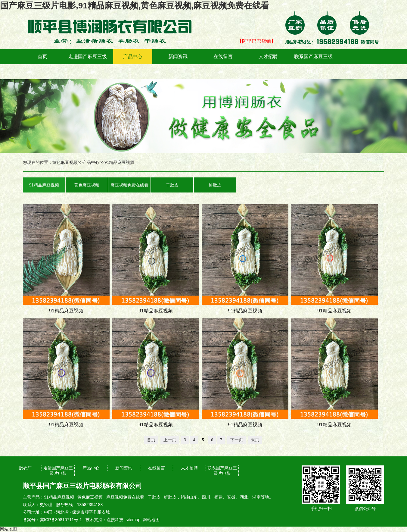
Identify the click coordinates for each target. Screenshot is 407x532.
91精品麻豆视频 (120, 162)
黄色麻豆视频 (65, 162)
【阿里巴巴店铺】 (256, 41)
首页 (42, 56)
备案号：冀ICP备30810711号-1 (52, 520)
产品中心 (133, 56)
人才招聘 (268, 56)
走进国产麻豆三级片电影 (88, 64)
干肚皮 (172, 185)
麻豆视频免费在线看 (129, 185)
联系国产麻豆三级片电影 (313, 64)
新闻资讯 (178, 56)
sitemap (133, 520)
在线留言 (223, 56)
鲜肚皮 (215, 185)
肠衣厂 (25, 468)
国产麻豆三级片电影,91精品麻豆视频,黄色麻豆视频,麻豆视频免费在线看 (135, 6)
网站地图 (151, 520)
